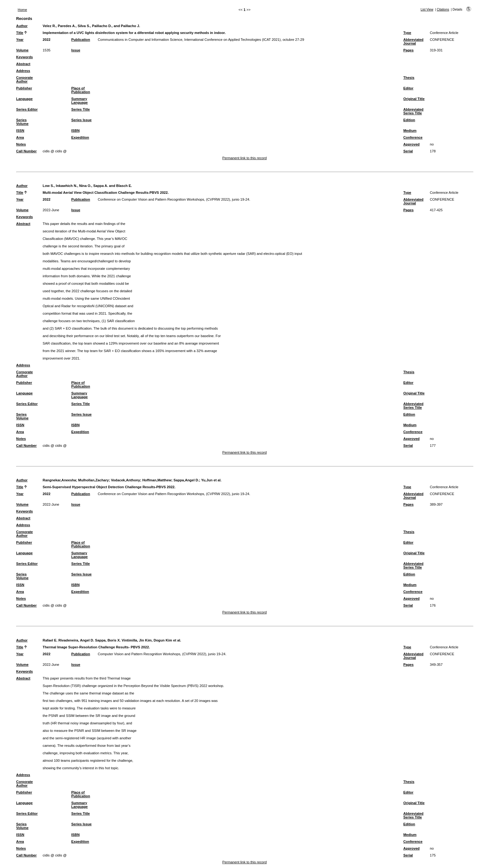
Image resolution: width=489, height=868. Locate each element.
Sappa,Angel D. (186, 480)
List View (427, 10)
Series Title (81, 109)
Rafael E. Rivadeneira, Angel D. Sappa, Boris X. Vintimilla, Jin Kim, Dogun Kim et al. (112, 640)
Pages (408, 50)
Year (20, 40)
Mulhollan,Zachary (94, 480)
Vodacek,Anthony (126, 480)
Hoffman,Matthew (157, 480)
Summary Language (80, 101)
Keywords (24, 57)
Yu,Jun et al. (211, 480)
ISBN (76, 131)
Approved (411, 144)
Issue (76, 50)
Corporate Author (24, 79)
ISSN (20, 131)
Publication (81, 40)
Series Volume (22, 122)
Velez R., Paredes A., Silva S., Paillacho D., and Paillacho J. (91, 26)
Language (24, 99)
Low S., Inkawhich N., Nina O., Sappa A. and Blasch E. (87, 186)
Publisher (24, 88)
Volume (22, 50)
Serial (408, 151)
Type (407, 33)
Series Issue (82, 120)
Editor (408, 88)
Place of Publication (81, 90)
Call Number (27, 151)
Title (20, 33)
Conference (413, 137)
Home (22, 10)
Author (22, 26)
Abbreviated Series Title (413, 111)
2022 (47, 40)
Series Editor (27, 109)
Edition (409, 120)
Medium (410, 131)
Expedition (80, 137)
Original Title (414, 99)
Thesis (409, 78)
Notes (21, 144)
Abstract (23, 64)
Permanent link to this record (244, 158)
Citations (443, 10)
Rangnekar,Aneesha (59, 480)
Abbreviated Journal (413, 41)
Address (23, 71)
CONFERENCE (442, 40)
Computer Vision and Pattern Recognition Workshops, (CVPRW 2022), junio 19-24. (162, 654)
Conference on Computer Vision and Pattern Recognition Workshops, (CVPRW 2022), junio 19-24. (174, 199)
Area (20, 137)
